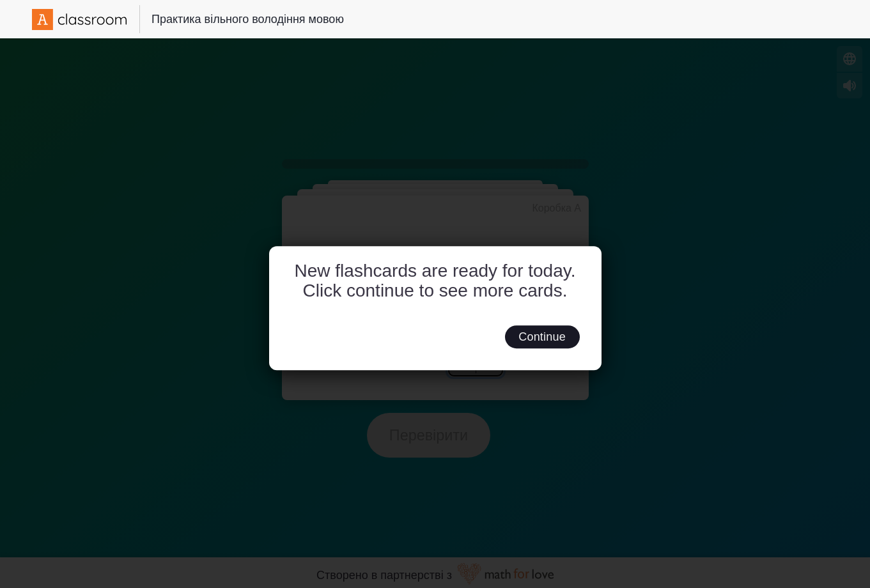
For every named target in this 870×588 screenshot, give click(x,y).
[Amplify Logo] (79, 19)
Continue (542, 337)
